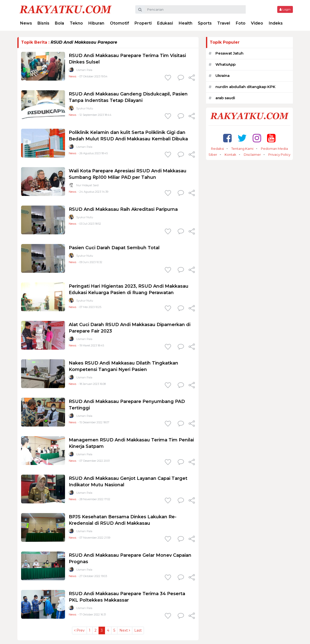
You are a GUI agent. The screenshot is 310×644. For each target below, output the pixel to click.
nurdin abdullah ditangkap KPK (245, 87)
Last (138, 630)
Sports (205, 23)
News (26, 23)
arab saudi (225, 98)
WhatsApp (225, 64)
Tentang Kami (242, 149)
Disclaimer (252, 154)
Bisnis (43, 23)
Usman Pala (84, 70)
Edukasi (165, 23)
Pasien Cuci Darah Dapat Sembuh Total (114, 248)
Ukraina (223, 76)
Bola (59, 23)
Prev (79, 630)
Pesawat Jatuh (229, 53)
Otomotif (120, 23)
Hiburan (96, 23)
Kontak (230, 154)
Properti (143, 23)
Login (285, 9)
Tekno (76, 23)
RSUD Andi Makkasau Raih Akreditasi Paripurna (123, 209)
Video (257, 23)
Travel (224, 23)
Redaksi (217, 149)
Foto (241, 23)
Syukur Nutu (85, 108)
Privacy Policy (279, 154)
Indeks (276, 23)
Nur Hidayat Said (87, 185)
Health (186, 23)
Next (125, 630)
